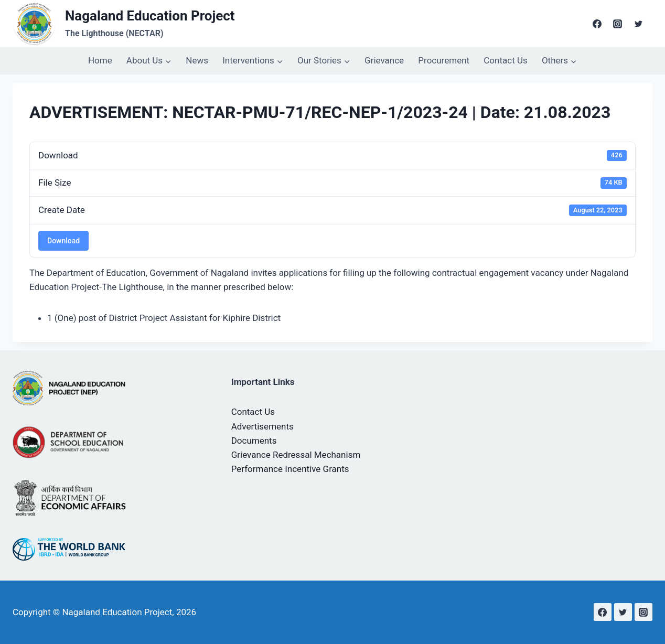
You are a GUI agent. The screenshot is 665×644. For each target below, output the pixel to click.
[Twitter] (638, 24)
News (197, 60)
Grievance (384, 60)
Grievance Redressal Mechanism (296, 455)
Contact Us (505, 60)
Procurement (444, 60)
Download (63, 241)
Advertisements (262, 426)
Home (100, 60)
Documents (254, 441)
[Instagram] (618, 24)
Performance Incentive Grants (290, 469)
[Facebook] (597, 24)
